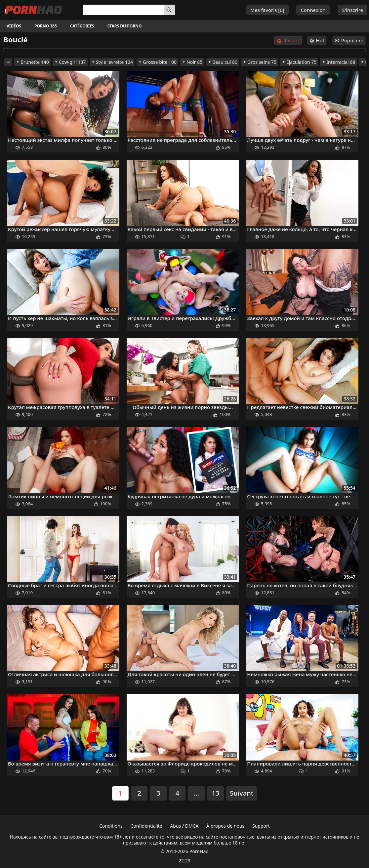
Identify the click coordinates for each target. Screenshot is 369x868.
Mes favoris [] (267, 10)
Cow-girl (70, 62)
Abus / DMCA (184, 826)
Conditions (111, 826)
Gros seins (260, 62)
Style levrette (112, 62)
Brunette (32, 62)
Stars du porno (125, 26)
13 (215, 793)
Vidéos (14, 26)
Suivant (242, 793)
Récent (288, 41)
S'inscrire (352, 10)
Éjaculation (299, 62)
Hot (317, 40)
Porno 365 (46, 26)
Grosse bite (157, 62)
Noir (192, 62)
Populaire (349, 40)
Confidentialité (146, 826)
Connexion (313, 10)
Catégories (82, 26)
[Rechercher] (169, 10)
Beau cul (223, 62)
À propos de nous (225, 826)
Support (261, 826)
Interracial (338, 62)
